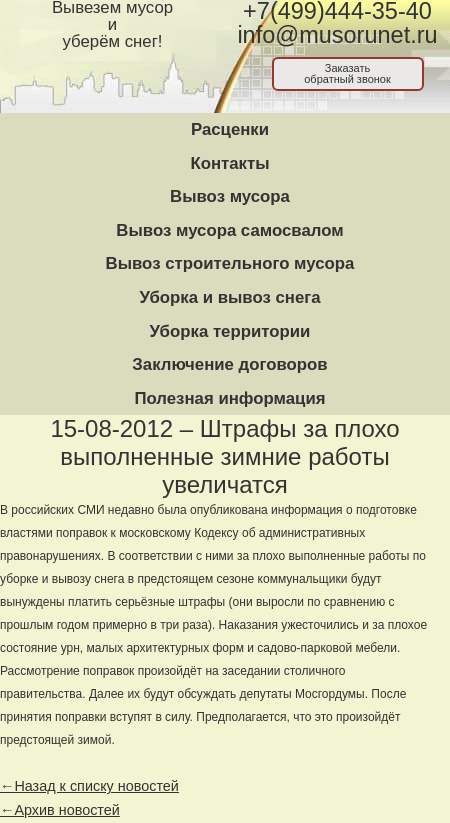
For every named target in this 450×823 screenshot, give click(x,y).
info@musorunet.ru (337, 35)
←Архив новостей (60, 810)
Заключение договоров (229, 364)
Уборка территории (230, 331)
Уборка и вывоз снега (229, 297)
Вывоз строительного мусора (230, 263)
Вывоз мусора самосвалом (229, 230)
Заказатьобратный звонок (347, 73)
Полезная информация (229, 398)
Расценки (230, 129)
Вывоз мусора (230, 196)
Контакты (229, 163)
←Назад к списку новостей (89, 786)
